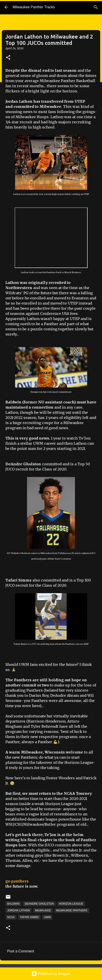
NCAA (11, 917)
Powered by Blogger (51, 974)
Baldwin (13, 904)
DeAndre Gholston (39, 904)
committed (24, 107)
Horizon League (71, 904)
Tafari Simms (29, 917)
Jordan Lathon (18, 910)
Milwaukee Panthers (72, 910)
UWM (47, 917)
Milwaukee (43, 910)
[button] (8, 58)
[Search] (96, 7)
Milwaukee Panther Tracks (34, 7)
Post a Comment (21, 951)
